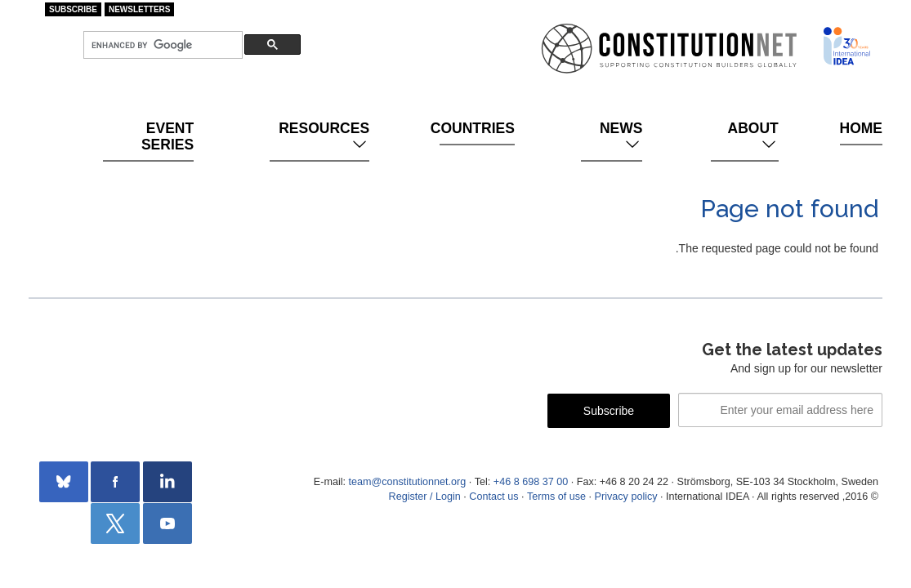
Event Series (167, 136)
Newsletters (140, 9)
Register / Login (425, 497)
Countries (477, 128)
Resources (324, 136)
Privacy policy (626, 497)
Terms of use (556, 497)
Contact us (493, 497)
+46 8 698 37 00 (531, 482)
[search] (161, 45)
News (621, 136)
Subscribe (73, 9)
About (753, 136)
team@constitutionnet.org (407, 482)
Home (861, 128)
